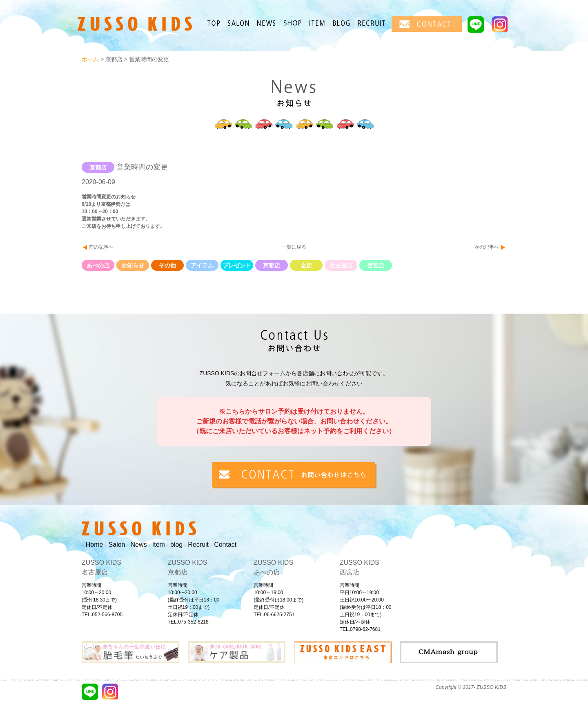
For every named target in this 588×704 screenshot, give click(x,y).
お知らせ (133, 265)
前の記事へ (101, 247)
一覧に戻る (294, 247)
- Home (92, 545)
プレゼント (237, 265)
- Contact (223, 545)
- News (137, 545)
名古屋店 (341, 265)
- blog (174, 545)
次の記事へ (487, 247)
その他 (167, 265)
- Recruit (196, 545)
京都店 (272, 265)
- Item (157, 545)
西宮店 (376, 265)
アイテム (202, 265)
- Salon (115, 545)
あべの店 (98, 265)
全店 (306, 265)
